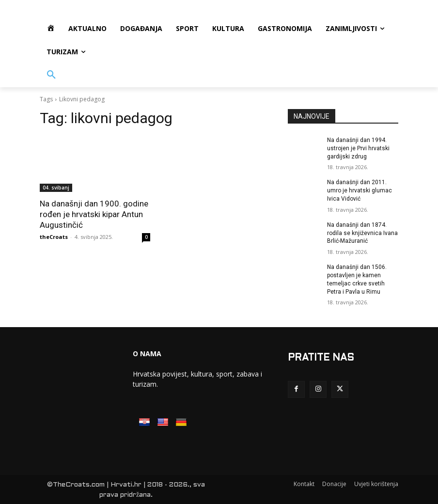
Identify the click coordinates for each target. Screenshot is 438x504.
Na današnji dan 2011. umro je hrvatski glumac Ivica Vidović (360, 190)
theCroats (54, 237)
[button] (51, 75)
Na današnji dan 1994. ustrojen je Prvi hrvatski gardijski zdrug (358, 148)
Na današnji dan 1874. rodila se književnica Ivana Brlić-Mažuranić (362, 233)
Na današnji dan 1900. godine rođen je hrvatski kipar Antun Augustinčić (94, 214)
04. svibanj (56, 188)
